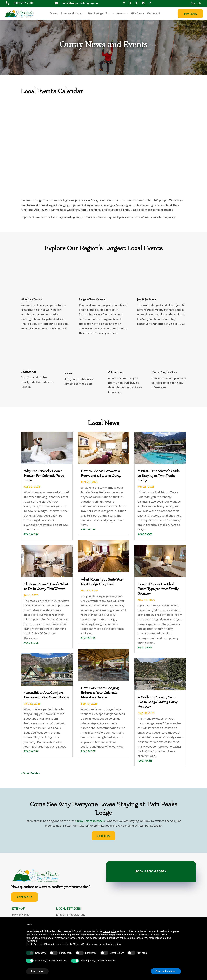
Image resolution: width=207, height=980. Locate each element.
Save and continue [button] (166, 971)
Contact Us (154, 14)
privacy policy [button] (109, 931)
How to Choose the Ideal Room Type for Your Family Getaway (158, 589)
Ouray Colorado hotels (90, 821)
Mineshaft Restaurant (71, 915)
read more (31, 534)
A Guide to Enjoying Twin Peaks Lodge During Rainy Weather (158, 702)
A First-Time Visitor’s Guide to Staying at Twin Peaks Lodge (159, 476)
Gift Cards (138, 14)
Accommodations (71, 14)
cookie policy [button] (160, 935)
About (121, 14)
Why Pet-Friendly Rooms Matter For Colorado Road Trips (44, 476)
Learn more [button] (37, 971)
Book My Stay (20, 915)
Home (54, 14)
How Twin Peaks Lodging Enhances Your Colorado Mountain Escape (100, 693)
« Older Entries (30, 773)
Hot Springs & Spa (99, 14)
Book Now (190, 13)
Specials (196, 3)
